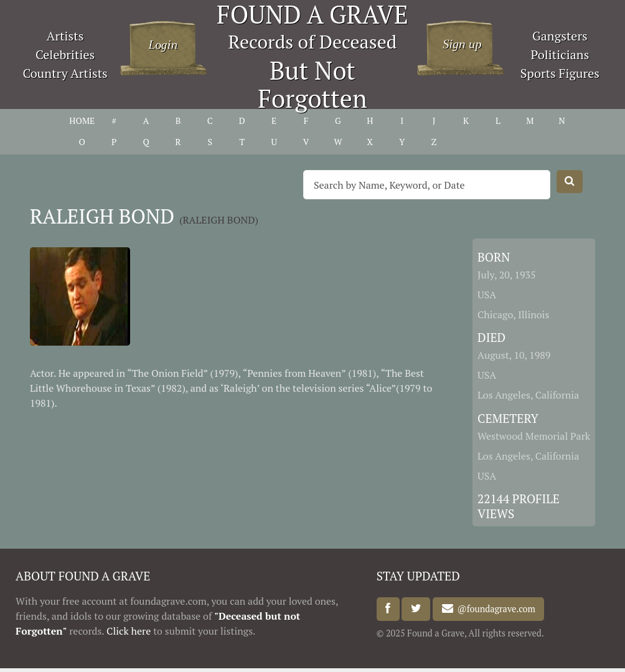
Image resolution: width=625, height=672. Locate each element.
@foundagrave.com (494, 609)
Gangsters (560, 36)
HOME (82, 121)
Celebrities (65, 54)
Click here (129, 631)
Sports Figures (560, 73)
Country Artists (65, 73)
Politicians (560, 54)
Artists (65, 36)
